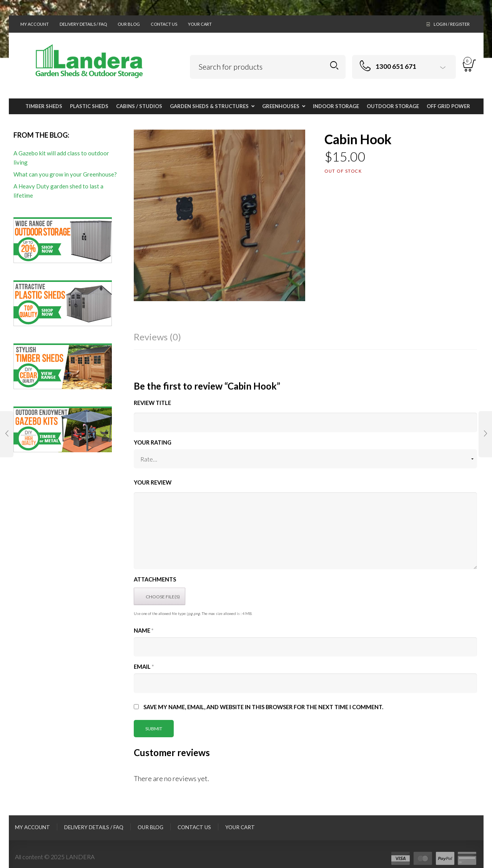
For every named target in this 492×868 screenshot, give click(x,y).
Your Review (153, 482)
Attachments (155, 579)
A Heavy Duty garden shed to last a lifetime (58, 191)
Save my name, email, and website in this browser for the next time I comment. (263, 707)
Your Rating (153, 442)
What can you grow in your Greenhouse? (65, 174)
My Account (35, 24)
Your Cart (200, 24)
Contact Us (164, 24)
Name (144, 631)
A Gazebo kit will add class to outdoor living (61, 158)
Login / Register (452, 24)
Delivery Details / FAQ (83, 24)
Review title (152, 403)
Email (144, 667)
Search (334, 66)
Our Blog (129, 24)
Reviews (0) (157, 337)
